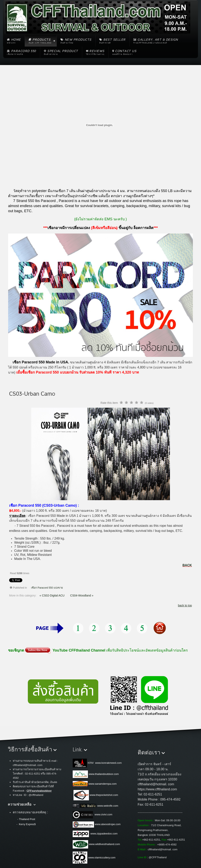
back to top (185, 605)
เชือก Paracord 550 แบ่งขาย (47, 588)
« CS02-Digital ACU (52, 595)
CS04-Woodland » (82, 595)
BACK (187, 565)
